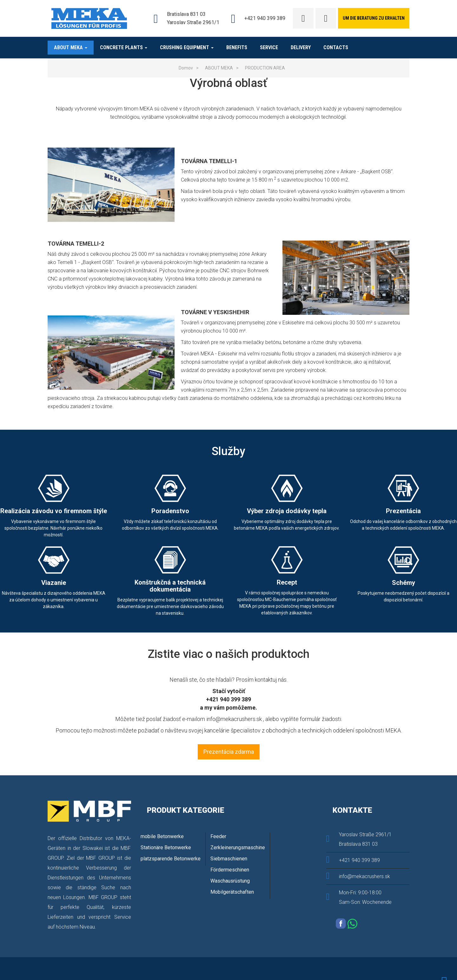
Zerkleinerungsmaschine (238, 848)
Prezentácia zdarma (229, 752)
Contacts (336, 47)
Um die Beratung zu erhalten (374, 18)
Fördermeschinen (230, 870)
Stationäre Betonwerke (166, 848)
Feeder (218, 836)
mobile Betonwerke (162, 836)
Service (269, 47)
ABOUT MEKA (71, 47)
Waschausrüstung (230, 881)
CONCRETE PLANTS (124, 47)
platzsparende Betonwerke (171, 859)
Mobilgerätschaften (232, 892)
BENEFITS (237, 47)
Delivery (301, 47)
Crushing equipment (187, 47)
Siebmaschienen (229, 859)
